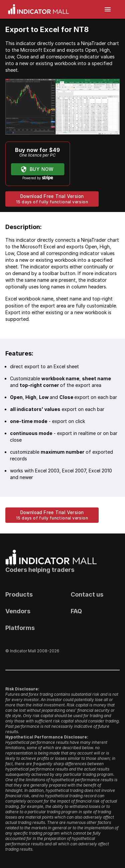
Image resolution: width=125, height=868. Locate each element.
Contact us (87, 594)
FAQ (76, 611)
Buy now (38, 169)
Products (19, 594)
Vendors (18, 611)
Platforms (20, 628)
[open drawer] (108, 9)
